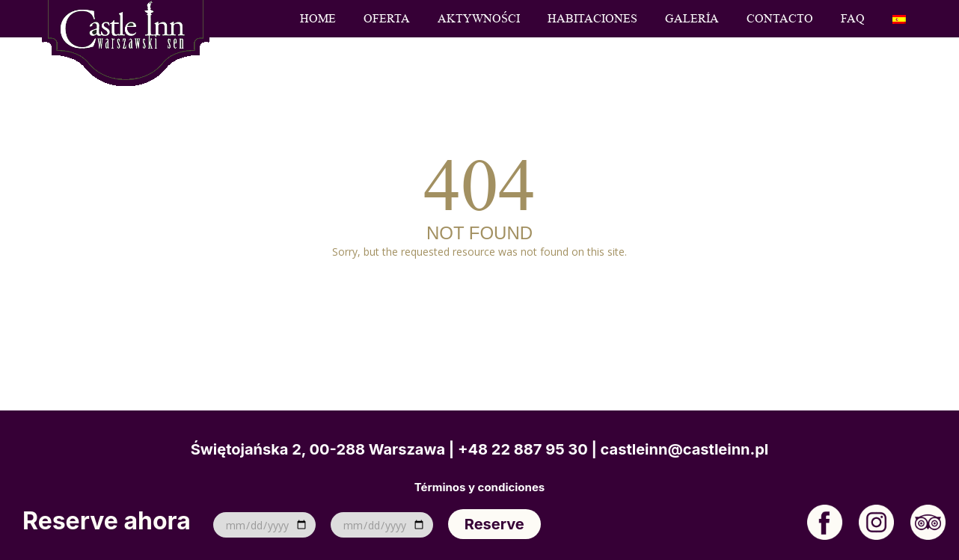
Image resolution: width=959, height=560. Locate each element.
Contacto (780, 19)
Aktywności (479, 19)
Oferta (387, 19)
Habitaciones (592, 19)
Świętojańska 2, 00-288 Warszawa (318, 449)
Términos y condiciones (479, 487)
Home (318, 19)
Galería (692, 19)
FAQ (853, 19)
